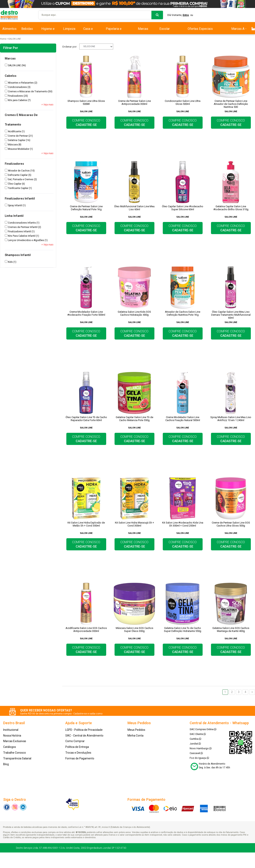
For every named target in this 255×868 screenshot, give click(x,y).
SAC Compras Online (203, 729)
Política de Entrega (77, 747)
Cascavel (196, 753)
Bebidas (27, 29)
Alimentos (9, 29)
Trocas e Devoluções (78, 753)
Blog (6, 764)
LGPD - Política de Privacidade (84, 730)
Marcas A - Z (239, 31)
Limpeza (69, 29)
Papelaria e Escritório (114, 31)
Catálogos (10, 747)
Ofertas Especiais (200, 29)
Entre (186, 15)
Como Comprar (75, 741)
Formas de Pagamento (80, 758)
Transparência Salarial (17, 758)
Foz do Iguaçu (199, 758)
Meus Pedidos (136, 730)
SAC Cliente (198, 734)
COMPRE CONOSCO (86, 123)
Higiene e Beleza (48, 31)
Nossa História (12, 736)
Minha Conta (135, 736)
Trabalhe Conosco (15, 753)
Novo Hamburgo (201, 748)
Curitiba (195, 739)
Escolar (165, 29)
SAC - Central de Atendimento (84, 736)
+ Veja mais (47, 105)
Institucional (11, 730)
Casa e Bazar (88, 31)
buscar (157, 15)
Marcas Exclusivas (143, 31)
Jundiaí (195, 744)
